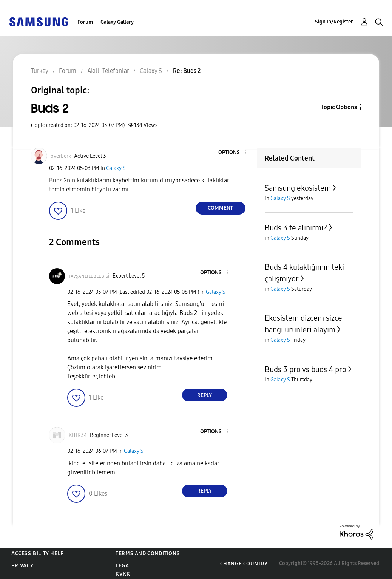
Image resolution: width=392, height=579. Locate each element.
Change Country (244, 564)
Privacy (22, 566)
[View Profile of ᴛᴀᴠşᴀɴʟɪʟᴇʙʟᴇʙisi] (89, 276)
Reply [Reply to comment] (204, 395)
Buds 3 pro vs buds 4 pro (306, 369)
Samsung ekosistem (298, 188)
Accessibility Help (38, 554)
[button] (232, 153)
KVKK (123, 574)
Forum (85, 22)
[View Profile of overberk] (61, 156)
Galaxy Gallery (117, 22)
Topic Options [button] (339, 107)
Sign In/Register (334, 22)
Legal (124, 566)
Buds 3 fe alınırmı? (296, 228)
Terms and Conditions (148, 554)
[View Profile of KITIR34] (78, 435)
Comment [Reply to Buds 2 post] (220, 208)
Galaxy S (116, 168)
